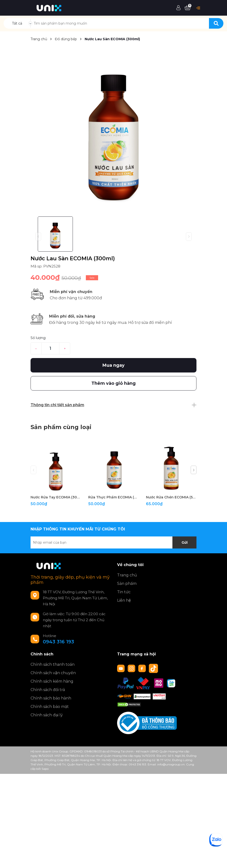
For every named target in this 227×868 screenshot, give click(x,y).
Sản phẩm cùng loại (61, 427)
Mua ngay (113, 365)
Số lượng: (38, 338)
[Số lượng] (50, 348)
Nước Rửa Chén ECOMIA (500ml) (171, 497)
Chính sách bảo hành (51, 698)
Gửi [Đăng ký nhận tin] (185, 542)
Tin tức (124, 592)
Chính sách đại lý (47, 715)
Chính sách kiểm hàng (52, 681)
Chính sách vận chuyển (53, 673)
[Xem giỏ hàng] (188, 8)
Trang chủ (127, 575)
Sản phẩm (127, 584)
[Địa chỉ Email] (113, 542)
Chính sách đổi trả (48, 690)
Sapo (45, 769)
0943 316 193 (58, 642)
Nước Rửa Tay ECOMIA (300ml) (56, 497)
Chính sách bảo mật (50, 707)
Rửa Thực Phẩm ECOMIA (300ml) (113, 497)
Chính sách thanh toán (53, 664)
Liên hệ (124, 600)
